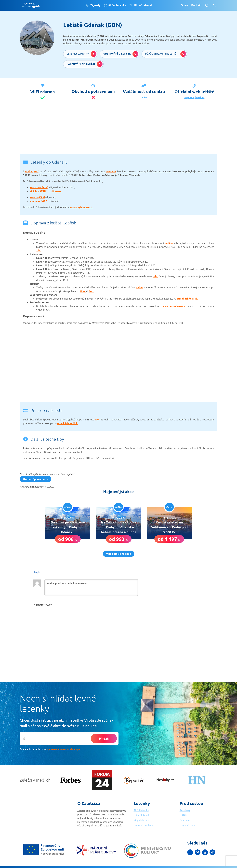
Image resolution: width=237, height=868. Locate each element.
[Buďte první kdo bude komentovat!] (91, 588)
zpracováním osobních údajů (64, 749)
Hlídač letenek (141, 5)
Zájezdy (93, 5)
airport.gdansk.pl (194, 97)
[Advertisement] (118, 131)
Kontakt (196, 5)
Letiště (183, 815)
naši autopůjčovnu (174, 306)
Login (37, 572)
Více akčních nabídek (119, 554)
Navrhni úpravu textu (36, 479)
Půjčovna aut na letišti (165, 54)
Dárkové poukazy (143, 825)
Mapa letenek (141, 820)
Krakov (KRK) (37, 197)
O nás (184, 5)
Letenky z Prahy (82, 54)
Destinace (185, 820)
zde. (39, 250)
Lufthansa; (56, 191)
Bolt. (91, 291)
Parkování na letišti (85, 64)
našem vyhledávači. (81, 207)
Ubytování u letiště (121, 54)
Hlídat (104, 739)
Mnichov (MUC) (39, 191)
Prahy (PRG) (32, 171)
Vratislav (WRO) (39, 201)
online (169, 243)
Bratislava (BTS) (39, 187)
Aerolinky (185, 810)
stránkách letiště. (187, 299)
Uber (83, 291)
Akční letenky (115, 5)
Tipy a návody (187, 825)
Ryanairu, (111, 171)
